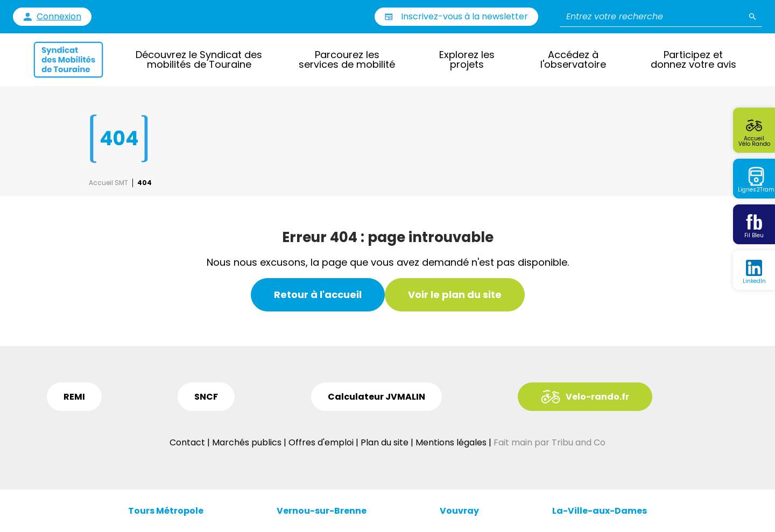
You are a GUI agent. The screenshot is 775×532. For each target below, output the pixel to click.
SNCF (206, 397)
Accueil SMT (108, 183)
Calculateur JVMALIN (376, 397)
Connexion (59, 17)
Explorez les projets (467, 59)
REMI (74, 397)
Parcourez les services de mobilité (347, 59)
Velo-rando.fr (597, 397)
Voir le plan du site (455, 295)
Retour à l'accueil (318, 295)
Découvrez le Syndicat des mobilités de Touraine (199, 59)
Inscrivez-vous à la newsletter (464, 16)
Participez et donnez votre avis (693, 59)
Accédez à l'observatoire (573, 59)
